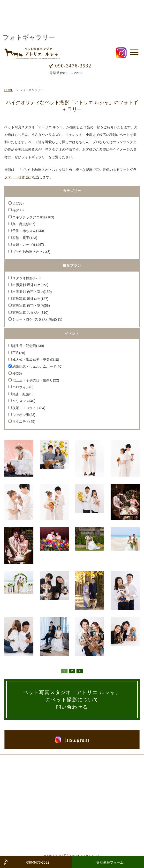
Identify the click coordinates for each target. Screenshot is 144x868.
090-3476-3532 (70, 66)
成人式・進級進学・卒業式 (36, 360)
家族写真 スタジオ (30, 313)
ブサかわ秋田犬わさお (31, 252)
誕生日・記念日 (28, 346)
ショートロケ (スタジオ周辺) (37, 319)
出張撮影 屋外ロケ (30, 285)
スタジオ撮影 (27, 278)
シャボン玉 (24, 415)
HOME (9, 90)
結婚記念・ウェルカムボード (37, 366)
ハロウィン (23, 387)
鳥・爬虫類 (24, 224)
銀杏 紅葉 (23, 394)
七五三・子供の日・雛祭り (36, 380)
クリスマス (24, 401)
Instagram (72, 740)
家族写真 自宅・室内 (31, 306)
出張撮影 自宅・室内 (32, 292)
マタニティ (24, 422)
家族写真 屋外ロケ (30, 299)
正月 (19, 353)
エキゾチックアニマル (33, 217)
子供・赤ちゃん (28, 231)
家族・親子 (25, 238)
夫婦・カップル (28, 245)
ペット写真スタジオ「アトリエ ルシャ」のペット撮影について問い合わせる (72, 700)
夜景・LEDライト (29, 408)
